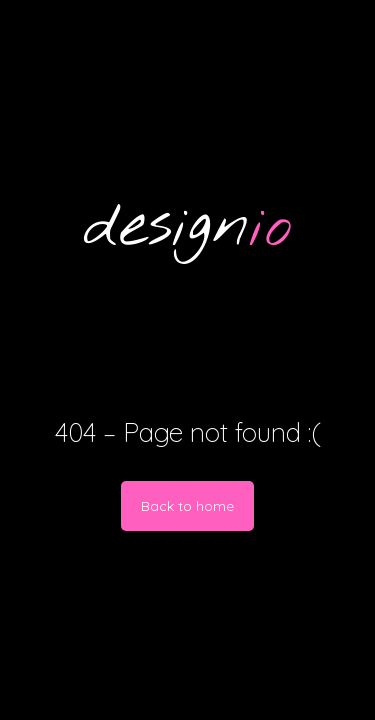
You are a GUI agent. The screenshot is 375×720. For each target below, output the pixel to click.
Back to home (187, 506)
